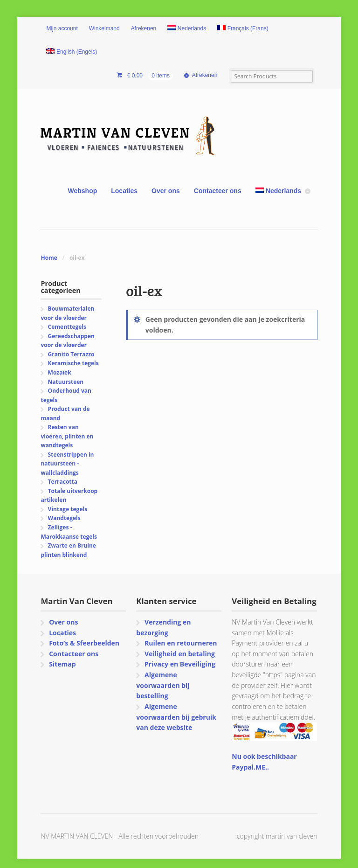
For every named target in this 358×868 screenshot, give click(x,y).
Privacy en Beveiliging (180, 664)
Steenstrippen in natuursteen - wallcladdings (67, 464)
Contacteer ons (218, 191)
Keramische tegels (73, 363)
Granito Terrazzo (71, 354)
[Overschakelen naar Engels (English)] (72, 52)
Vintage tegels (68, 509)
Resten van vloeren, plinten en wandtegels (67, 436)
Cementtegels (67, 327)
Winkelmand (104, 28)
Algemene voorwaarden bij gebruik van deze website (176, 717)
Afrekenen (144, 28)
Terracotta (63, 482)
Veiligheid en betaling (180, 654)
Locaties (124, 191)
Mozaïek (60, 372)
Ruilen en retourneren (181, 643)
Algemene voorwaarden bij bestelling (163, 685)
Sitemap (62, 664)
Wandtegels (64, 518)
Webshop (83, 191)
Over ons (166, 191)
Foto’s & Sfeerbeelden (84, 643)
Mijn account (62, 28)
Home (49, 258)
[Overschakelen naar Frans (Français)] (243, 29)
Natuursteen (66, 382)
